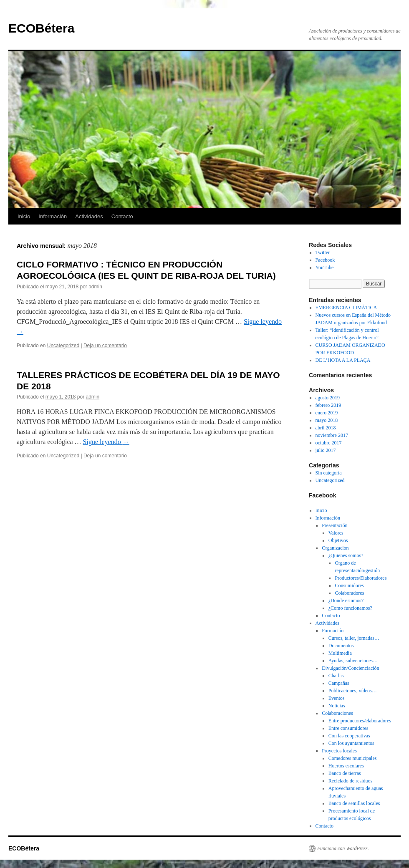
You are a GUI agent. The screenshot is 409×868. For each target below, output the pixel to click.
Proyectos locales (339, 751)
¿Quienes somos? (346, 555)
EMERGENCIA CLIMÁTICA (346, 308)
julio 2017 (326, 450)
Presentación (335, 525)
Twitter (323, 252)
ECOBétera (41, 28)
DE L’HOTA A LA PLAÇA (343, 360)
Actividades (89, 216)
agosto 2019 (328, 398)
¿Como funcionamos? (350, 608)
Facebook (325, 260)
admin (95, 287)
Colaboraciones (337, 713)
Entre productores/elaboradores (360, 721)
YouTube (325, 267)
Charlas (336, 676)
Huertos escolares (346, 766)
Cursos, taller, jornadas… (354, 638)
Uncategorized (63, 346)
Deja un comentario (105, 346)
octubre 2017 (329, 443)
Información (53, 216)
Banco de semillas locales (354, 803)
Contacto (122, 216)
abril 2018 (326, 428)
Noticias (337, 706)
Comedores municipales (353, 758)
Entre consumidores (348, 728)
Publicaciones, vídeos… (353, 691)
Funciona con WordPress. (343, 848)
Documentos (341, 646)
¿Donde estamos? (346, 601)
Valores (336, 533)
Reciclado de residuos (350, 781)
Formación (333, 631)
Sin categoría (329, 473)
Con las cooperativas (349, 736)
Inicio (24, 216)
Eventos (337, 698)
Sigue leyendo (106, 442)
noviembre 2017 (332, 435)
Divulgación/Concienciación (350, 668)
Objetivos (338, 540)
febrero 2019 (328, 405)
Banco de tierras (345, 773)
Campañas (339, 683)
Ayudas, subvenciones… (353, 661)
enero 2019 (327, 413)
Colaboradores (349, 593)
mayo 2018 (327, 420)
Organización (335, 548)
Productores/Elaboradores (361, 578)
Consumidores (349, 585)
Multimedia (340, 653)
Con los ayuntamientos (351, 743)
